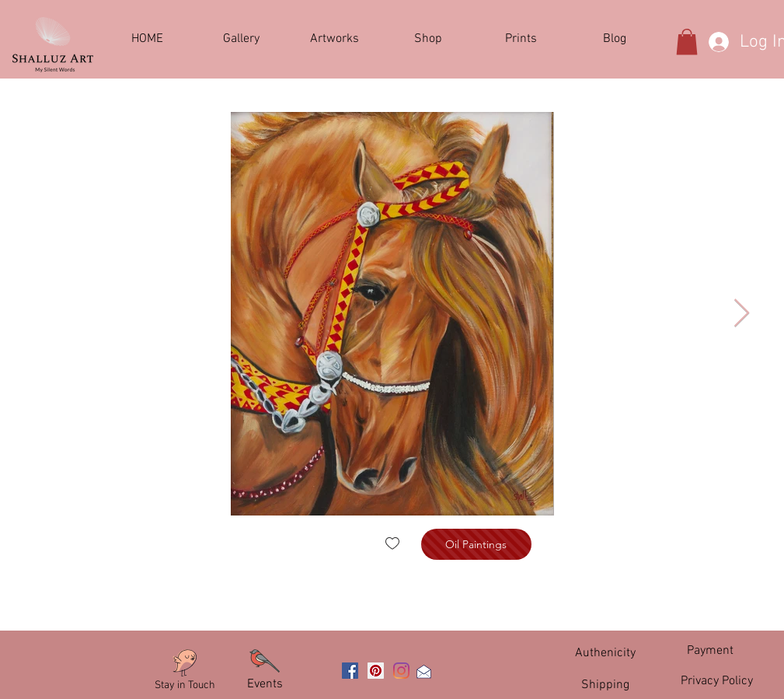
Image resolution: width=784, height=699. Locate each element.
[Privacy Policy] (717, 681)
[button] (335, 39)
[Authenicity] (605, 653)
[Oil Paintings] (476, 544)
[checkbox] (392, 545)
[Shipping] (605, 685)
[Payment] (710, 651)
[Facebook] (350, 671)
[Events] (265, 684)
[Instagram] (401, 671)
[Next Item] (742, 314)
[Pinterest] (376, 671)
